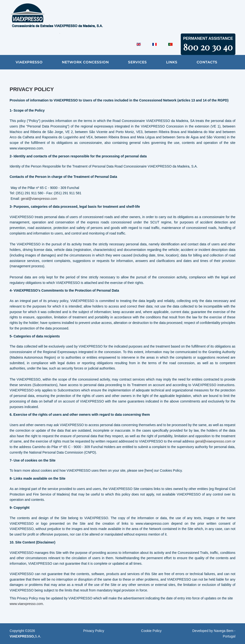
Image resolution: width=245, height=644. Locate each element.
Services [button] (137, 62)
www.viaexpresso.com (26, 604)
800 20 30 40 (208, 47)
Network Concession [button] (85, 62)
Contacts (207, 62)
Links (172, 62)
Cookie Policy (151, 631)
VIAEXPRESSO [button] (29, 62)
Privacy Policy (94, 631)
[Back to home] (70, 17)
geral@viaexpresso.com (39, 199)
